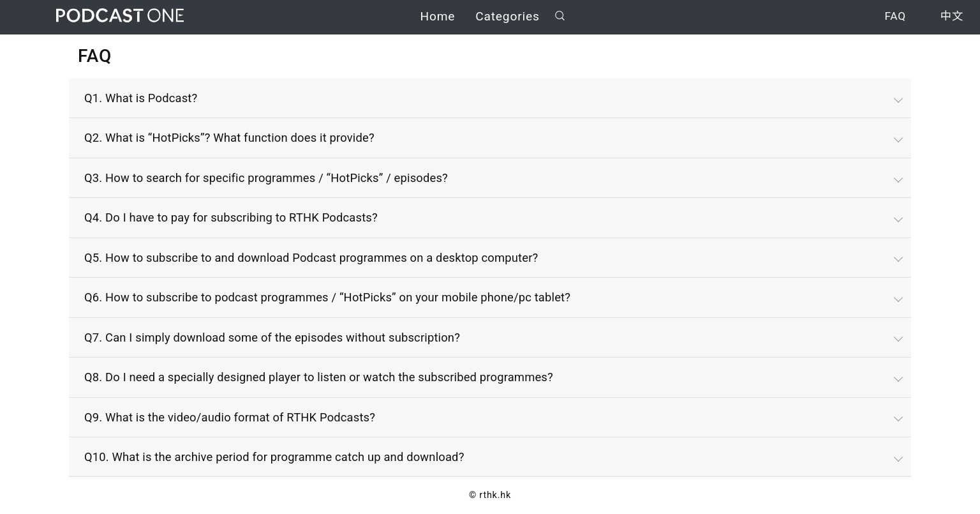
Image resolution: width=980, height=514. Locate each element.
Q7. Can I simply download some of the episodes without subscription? (272, 337)
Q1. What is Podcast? (141, 98)
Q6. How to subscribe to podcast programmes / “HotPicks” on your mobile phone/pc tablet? (327, 297)
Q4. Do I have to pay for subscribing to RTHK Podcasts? (231, 217)
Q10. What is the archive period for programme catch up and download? (274, 457)
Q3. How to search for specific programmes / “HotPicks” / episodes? (266, 178)
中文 (952, 18)
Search (560, 17)
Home (437, 18)
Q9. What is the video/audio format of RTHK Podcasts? (230, 417)
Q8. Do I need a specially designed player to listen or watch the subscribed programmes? (319, 377)
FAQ (895, 18)
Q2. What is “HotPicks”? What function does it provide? (229, 138)
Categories (507, 18)
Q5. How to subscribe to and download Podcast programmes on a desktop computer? (311, 258)
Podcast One (120, 17)
